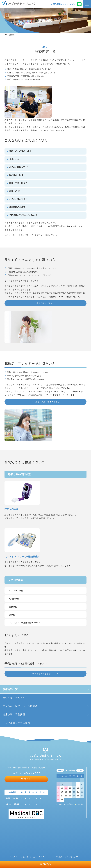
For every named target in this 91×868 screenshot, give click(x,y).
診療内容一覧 (10, 689)
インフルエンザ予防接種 (16, 723)
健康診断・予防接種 (14, 714)
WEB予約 (45, 864)
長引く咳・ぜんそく (14, 698)
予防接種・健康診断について (46, 674)
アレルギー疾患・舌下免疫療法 (20, 706)
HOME (5, 35)
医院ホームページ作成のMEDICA (70, 857)
